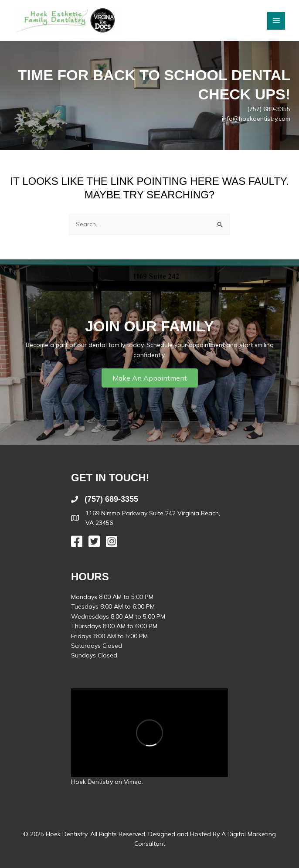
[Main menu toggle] (276, 21)
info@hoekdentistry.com (256, 119)
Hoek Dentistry (92, 782)
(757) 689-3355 (269, 109)
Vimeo (133, 782)
